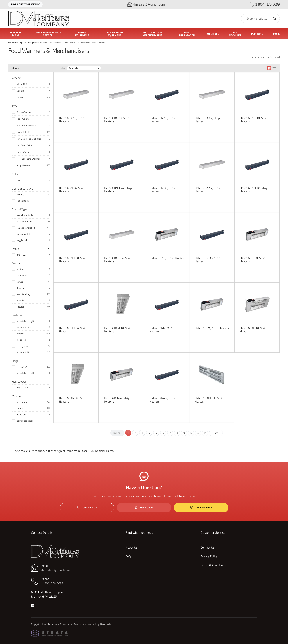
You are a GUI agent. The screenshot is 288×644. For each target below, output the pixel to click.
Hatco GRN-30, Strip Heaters (162, 190)
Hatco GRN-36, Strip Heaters (207, 260)
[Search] (260, 19)
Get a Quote (144, 507)
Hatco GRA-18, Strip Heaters (72, 120)
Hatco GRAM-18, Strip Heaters (118, 330)
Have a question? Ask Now (25, 4)
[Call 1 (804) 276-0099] (265, 4)
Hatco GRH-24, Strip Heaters (117, 400)
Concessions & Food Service (62, 43)
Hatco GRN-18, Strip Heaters (162, 120)
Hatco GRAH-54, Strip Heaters (118, 260)
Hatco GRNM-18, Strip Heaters (254, 190)
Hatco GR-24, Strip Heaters (212, 328)
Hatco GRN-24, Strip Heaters (72, 190)
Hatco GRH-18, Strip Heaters (253, 260)
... (198, 433)
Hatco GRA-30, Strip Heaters (117, 120)
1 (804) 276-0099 (52, 583)
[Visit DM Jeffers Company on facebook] (33, 605)
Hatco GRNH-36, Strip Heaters (73, 330)
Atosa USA (22, 84)
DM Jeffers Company (17, 43)
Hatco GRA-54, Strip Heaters (207, 190)
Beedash (105, 624)
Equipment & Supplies (38, 43)
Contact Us (87, 507)
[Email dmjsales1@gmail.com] (146, 4)
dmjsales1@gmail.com (56, 570)
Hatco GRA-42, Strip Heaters (207, 120)
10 (191, 433)
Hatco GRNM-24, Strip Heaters (163, 330)
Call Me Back (201, 507)
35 (205, 433)
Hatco (20, 97)
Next (216, 433)
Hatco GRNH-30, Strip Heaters (73, 260)
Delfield (20, 91)
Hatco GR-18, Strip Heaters (167, 258)
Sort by (61, 68)
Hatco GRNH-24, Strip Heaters (118, 190)
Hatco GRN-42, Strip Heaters (162, 400)
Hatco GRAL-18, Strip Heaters (253, 330)
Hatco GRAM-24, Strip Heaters (73, 400)
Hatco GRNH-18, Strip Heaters (254, 120)
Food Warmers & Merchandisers (91, 43)
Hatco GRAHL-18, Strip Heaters (209, 400)
